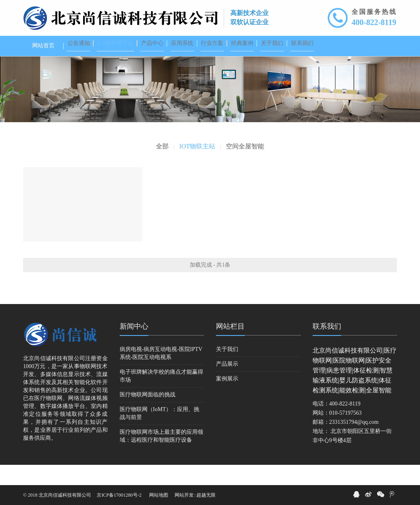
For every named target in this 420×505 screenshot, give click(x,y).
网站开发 (184, 495)
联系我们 (327, 347)
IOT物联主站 (197, 167)
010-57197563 (346, 433)
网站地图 (159, 495)
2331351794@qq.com (354, 442)
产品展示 (227, 384)
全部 (162, 167)
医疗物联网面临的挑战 (148, 415)
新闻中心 (134, 347)
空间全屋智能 (245, 167)
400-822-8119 (374, 22)
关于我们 (227, 369)
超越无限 (206, 495)
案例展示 (227, 399)
